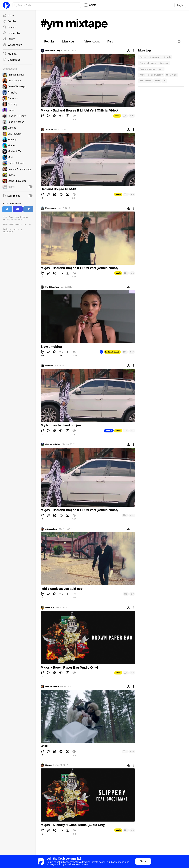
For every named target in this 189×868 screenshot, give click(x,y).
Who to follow (13, 45)
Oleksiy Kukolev (53, 444)
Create (90, 5)
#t (164, 81)
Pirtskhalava (51, 208)
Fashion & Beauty (112, 352)
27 (132, 116)
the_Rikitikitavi (52, 287)
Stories (18, 39)
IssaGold (50, 608)
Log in (180, 5)
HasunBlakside (52, 687)
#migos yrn (155, 57)
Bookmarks (11, 60)
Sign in (143, 861)
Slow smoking (51, 347)
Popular (9, 21)
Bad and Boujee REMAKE (60, 189)
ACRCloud (8, 232)
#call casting (145, 81)
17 (132, 352)
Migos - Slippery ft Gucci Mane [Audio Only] (73, 825)
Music (117, 116)
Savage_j (49, 765)
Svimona (49, 129)
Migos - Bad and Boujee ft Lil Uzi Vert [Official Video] (80, 110)
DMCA (21, 220)
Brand (18, 217)
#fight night (171, 75)
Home (9, 15)
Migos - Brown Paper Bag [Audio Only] (69, 668)
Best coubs (11, 33)
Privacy (6, 220)
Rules (14, 220)
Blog (5, 217)
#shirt (157, 81)
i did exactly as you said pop (61, 589)
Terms (25, 217)
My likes (10, 54)
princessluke (51, 529)
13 (132, 751)
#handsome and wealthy (151, 75)
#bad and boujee (147, 69)
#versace (164, 63)
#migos (143, 57)
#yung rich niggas (148, 63)
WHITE (46, 746)
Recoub (109, 431)
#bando (167, 57)
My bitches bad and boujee (61, 425)
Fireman (49, 366)
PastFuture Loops (53, 51)
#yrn (161, 69)
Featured (10, 27)
